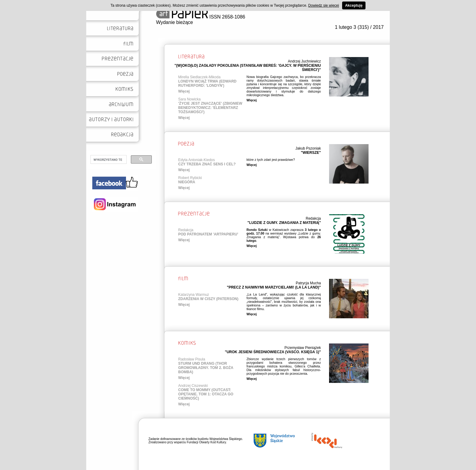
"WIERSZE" (311, 153)
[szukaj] (108, 160)
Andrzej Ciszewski (193, 386)
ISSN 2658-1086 (201, 17)
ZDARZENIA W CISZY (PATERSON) (208, 299)
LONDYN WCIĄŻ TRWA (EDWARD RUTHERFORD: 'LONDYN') (207, 83)
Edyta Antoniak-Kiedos (197, 160)
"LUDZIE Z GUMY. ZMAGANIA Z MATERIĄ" (284, 223)
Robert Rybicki (190, 178)
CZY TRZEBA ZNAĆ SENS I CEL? (207, 164)
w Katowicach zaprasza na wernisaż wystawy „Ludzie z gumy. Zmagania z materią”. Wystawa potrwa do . (284, 235)
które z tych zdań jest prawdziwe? (271, 160)
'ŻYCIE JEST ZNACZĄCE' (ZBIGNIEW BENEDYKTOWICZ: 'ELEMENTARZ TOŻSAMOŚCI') (210, 108)
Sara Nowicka (189, 99)
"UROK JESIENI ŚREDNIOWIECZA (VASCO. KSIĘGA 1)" (273, 352)
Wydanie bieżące (175, 22)
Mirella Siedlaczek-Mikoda (199, 77)
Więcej (184, 91)
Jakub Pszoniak (308, 148)
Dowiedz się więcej (323, 5)
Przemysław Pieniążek (303, 348)
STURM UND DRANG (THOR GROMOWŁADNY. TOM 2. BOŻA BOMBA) (206, 368)
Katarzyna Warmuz (194, 295)
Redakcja (313, 218)
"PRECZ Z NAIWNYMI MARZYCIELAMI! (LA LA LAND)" (274, 287)
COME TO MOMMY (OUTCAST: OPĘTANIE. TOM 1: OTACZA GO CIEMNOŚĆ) (206, 394)
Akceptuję (354, 5)
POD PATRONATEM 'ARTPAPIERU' (208, 234)
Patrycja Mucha (308, 283)
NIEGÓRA (187, 182)
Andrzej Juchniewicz (304, 61)
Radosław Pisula (192, 359)
